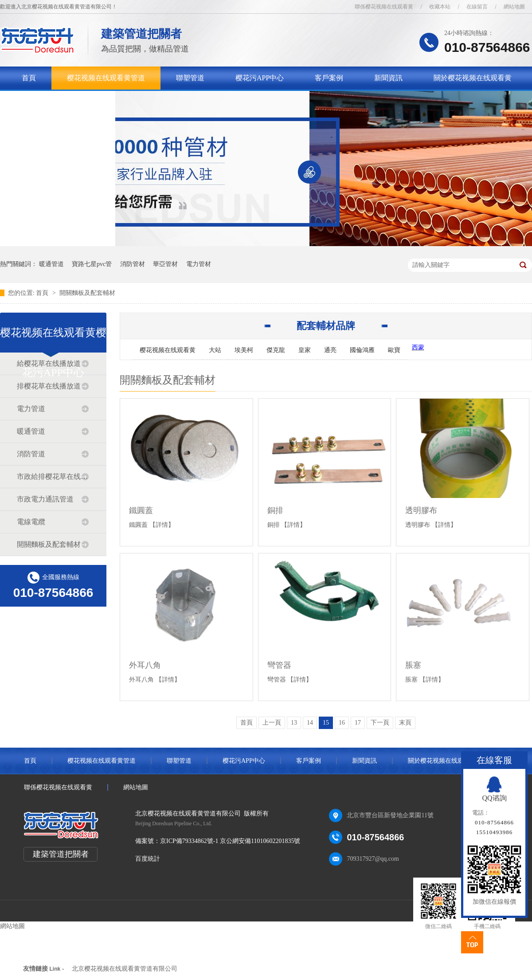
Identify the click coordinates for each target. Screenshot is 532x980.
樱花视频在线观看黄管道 (106, 78)
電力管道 (31, 409)
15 (326, 723)
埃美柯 (244, 350)
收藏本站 (440, 7)
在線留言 (477, 7)
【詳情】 (162, 525)
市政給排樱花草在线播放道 (53, 476)
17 (358, 723)
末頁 (405, 723)
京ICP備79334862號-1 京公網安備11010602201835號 (230, 841)
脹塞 (413, 665)
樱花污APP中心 (260, 78)
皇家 (305, 350)
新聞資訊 (388, 78)
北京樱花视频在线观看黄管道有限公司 (125, 969)
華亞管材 (165, 264)
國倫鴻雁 (362, 350)
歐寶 (394, 350)
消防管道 (31, 454)
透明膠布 (421, 510)
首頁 (29, 78)
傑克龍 (276, 350)
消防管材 (133, 264)
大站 (215, 350)
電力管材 (199, 264)
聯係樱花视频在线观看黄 (384, 7)
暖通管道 (51, 264)
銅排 (275, 510)
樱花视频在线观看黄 (168, 350)
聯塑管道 (190, 78)
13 (294, 723)
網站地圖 (514, 7)
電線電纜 (31, 522)
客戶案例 (329, 78)
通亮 (330, 350)
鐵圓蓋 (141, 510)
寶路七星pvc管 (92, 264)
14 (310, 723)
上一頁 (272, 723)
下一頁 (380, 723)
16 (342, 723)
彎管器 (279, 665)
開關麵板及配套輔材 (87, 293)
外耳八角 (145, 665)
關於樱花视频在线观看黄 (473, 78)
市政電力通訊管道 (45, 499)
